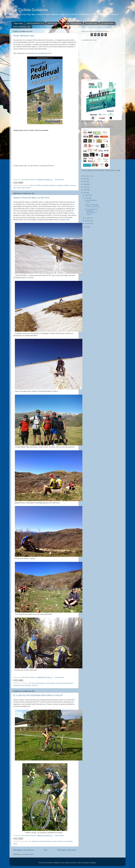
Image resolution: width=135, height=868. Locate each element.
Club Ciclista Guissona (29, 10)
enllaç (68, 220)
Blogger (93, 863)
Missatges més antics (67, 850)
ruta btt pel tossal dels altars (64, 683)
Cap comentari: (59, 180)
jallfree (75, 863)
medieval (66, 185)
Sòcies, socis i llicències (73, 23)
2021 (85, 179)
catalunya (35, 841)
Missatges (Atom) (29, 854)
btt (34, 185)
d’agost (88, 195)
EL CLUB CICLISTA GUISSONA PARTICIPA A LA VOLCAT (38, 695)
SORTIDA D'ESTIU (54, 23)
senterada (16, 685)
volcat (15, 844)
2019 (85, 182)
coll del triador (50, 683)
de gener (88, 223)
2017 (85, 187)
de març (88, 218)
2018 (85, 184)
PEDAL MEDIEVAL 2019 (22, 27)
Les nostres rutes (91, 23)
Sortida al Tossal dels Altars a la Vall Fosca (31, 198)
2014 (85, 227)
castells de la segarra (42, 185)
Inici (46, 850)
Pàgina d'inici (18, 23)
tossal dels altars (26, 685)
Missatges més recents (23, 850)
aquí (44, 704)
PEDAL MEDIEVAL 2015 (24, 36)
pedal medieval (26, 188)
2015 (31, 185)
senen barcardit (68, 841)
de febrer (88, 221)
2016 (85, 190)
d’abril (87, 198)
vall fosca (35, 685)
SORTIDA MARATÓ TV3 (35, 23)
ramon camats (57, 841)
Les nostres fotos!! (107, 23)
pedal (18, 188)
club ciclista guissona (38, 683)
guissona (53, 185)
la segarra (60, 185)
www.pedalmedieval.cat (43, 53)
